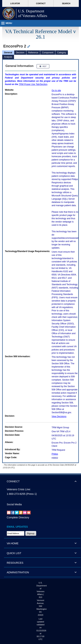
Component (48, 53)
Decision (20, 53)
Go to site (56, 90)
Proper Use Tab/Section (33, 84)
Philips (55, 454)
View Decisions (59, 416)
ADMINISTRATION (18, 572)
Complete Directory (18, 517)
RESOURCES (15, 563)
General (8, 53)
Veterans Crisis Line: (19, 489)
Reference (33, 53)
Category (62, 53)
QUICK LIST (14, 553)
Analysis (8, 57)
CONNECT (13, 481)
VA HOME (13, 543)
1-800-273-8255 (16, 494)
